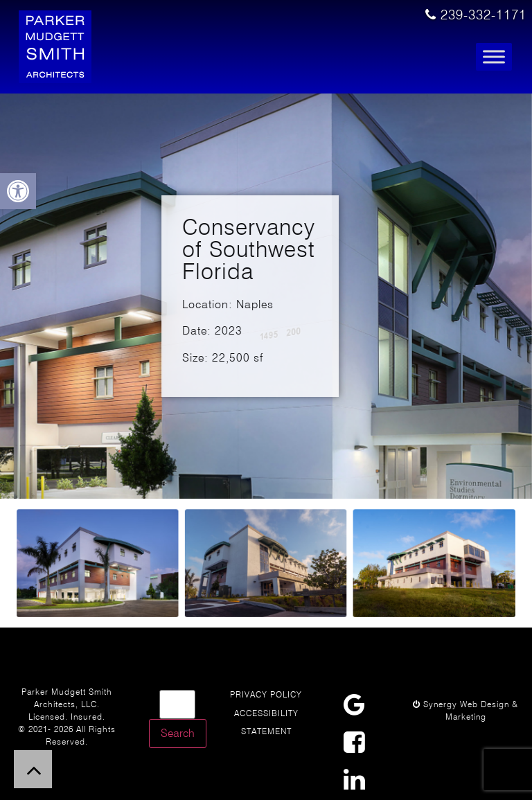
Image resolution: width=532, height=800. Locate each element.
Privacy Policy (266, 694)
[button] (18, 191)
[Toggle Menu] (494, 57)
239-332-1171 (476, 15)
